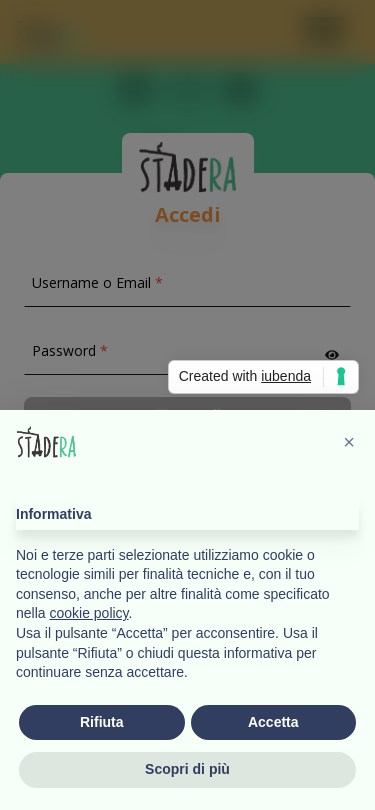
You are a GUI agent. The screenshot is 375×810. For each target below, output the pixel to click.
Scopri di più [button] (187, 770)
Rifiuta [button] (102, 722)
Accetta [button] (273, 722)
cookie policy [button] (88, 614)
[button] (349, 442)
